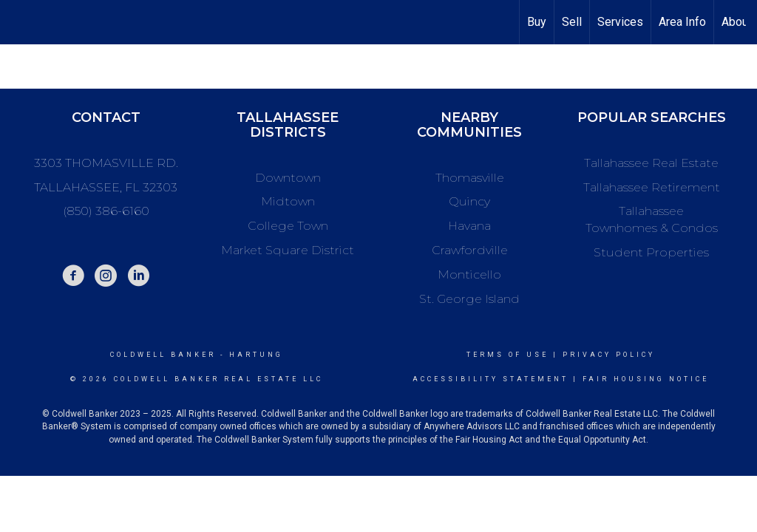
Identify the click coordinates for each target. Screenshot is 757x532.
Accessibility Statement (490, 379)
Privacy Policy (609, 355)
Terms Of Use (508, 355)
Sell (572, 22)
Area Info (682, 22)
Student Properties (651, 252)
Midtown (288, 201)
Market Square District (288, 250)
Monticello (469, 274)
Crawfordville (470, 250)
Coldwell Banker (163, 355)
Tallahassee (651, 211)
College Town (288, 226)
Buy (537, 22)
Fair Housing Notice (646, 379)
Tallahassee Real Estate (651, 163)
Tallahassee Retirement (652, 187)
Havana (469, 226)
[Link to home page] (19, 22)
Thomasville (470, 178)
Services (620, 22)
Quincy (469, 201)
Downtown (288, 178)
